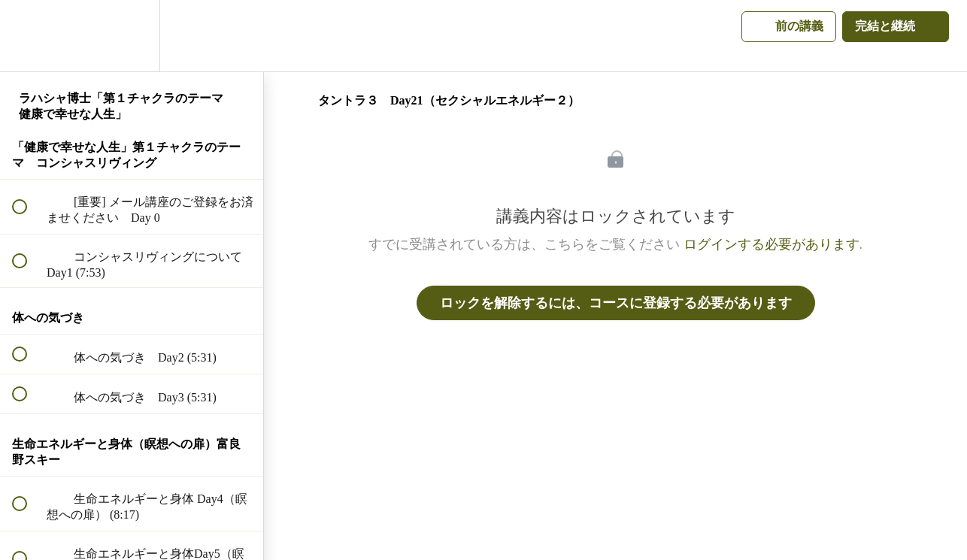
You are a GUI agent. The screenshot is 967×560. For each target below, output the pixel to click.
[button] (28, 36)
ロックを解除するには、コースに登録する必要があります (616, 303)
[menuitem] (132, 36)
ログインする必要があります (771, 244)
